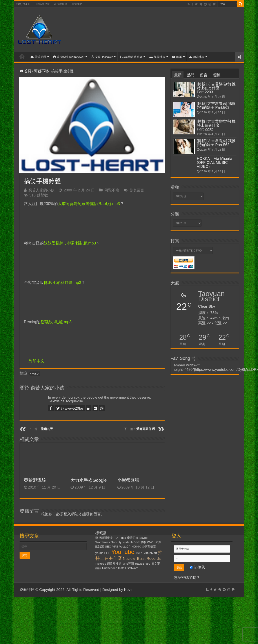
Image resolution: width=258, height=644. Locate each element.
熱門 (191, 75)
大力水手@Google (89, 480)
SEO (108, 547)
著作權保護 (61, 4)
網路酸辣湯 (114, 564)
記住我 (197, 567)
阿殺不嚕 (41, 71)
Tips (123, 538)
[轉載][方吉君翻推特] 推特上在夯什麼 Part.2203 (216, 88)
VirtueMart (150, 553)
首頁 (22, 56)
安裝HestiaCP (102, 57)
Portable (128, 542)
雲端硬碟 (38, 57)
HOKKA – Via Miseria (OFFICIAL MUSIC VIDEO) (215, 163)
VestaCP (125, 547)
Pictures (101, 564)
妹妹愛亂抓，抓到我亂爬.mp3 (70, 243)
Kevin (129, 590)
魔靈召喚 (133, 538)
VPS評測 (128, 564)
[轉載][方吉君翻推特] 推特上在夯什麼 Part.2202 (216, 125)
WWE (151, 542)
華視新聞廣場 (104, 538)
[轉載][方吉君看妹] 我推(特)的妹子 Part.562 (216, 143)
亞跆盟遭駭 (35, 480)
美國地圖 (157, 57)
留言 (204, 75)
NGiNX (136, 547)
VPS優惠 (140, 542)
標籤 (217, 75)
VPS (115, 547)
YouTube (123, 552)
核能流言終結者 (131, 57)
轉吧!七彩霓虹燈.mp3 (63, 283)
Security (116, 542)
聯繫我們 (77, 4)
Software (133, 568)
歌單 (177, 57)
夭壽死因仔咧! (146, 429)
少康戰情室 (149, 547)
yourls (99, 553)
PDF (117, 538)
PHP (107, 553)
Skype (143, 538)
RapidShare (143, 564)
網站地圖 (197, 57)
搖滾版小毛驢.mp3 (55, 322)
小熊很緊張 (128, 480)
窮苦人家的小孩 (41, 190)
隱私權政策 (43, 4)
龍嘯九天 (47, 429)
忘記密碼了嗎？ (187, 578)
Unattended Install (114, 568)
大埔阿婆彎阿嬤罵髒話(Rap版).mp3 (89, 204)
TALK (139, 553)
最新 (178, 75)
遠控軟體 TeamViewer (69, 57)
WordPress (103, 542)
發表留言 (137, 190)
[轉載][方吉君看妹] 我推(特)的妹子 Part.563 (216, 106)
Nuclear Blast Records (142, 558)
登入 (67, 514)
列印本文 (36, 361)
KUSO (35, 374)
